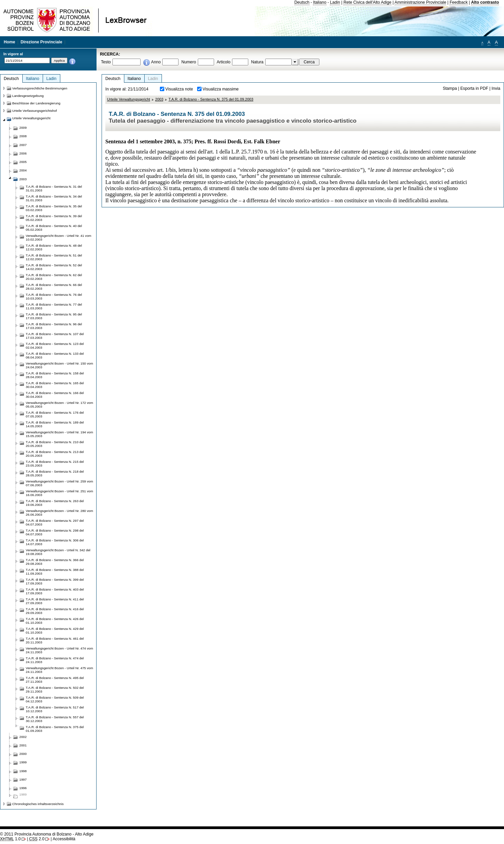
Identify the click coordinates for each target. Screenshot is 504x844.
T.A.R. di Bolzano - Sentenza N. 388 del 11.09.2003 (55, 572)
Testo (106, 62)
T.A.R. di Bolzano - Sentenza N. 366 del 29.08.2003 (55, 562)
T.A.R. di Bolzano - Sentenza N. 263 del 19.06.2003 (55, 503)
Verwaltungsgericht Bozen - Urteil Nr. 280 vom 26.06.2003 (59, 513)
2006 (23, 153)
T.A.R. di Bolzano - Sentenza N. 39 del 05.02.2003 (54, 218)
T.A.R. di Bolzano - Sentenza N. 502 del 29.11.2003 (55, 689)
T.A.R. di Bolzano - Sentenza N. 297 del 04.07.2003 (55, 522)
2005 (23, 162)
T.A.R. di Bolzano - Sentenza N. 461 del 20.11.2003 (55, 640)
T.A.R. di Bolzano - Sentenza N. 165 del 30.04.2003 (55, 385)
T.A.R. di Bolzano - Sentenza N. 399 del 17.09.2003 (55, 581)
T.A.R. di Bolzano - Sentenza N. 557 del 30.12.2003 (55, 719)
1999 (23, 762)
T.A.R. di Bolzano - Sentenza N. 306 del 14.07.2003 (55, 542)
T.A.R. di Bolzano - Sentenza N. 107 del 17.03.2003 (55, 336)
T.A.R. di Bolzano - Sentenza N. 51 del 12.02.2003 (54, 257)
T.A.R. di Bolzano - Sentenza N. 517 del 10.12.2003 (55, 709)
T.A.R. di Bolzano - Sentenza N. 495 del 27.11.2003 (55, 680)
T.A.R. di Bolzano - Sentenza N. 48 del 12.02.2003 (54, 247)
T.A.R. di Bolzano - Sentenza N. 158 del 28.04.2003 (55, 375)
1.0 (10, 839)
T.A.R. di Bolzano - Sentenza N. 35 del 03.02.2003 (54, 208)
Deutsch (302, 2)
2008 (23, 136)
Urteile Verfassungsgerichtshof (35, 111)
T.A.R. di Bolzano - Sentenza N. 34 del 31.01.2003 (54, 198)
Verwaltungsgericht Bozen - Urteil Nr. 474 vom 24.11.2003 (59, 650)
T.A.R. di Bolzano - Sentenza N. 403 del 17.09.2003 (55, 591)
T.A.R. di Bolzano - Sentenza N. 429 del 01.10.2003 (55, 631)
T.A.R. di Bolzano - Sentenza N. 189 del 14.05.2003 (55, 424)
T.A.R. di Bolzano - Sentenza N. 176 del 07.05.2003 (55, 414)
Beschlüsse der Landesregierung (36, 103)
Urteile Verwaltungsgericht (129, 99)
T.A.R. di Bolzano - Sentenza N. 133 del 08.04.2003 (55, 355)
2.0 (37, 839)
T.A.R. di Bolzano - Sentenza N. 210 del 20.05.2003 (55, 444)
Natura (257, 62)
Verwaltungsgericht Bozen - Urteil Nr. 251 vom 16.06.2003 (59, 493)
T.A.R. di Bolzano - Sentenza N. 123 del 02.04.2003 (55, 346)
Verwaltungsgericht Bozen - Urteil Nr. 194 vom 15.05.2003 (59, 434)
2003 (159, 99)
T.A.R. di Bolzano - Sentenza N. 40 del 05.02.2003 (54, 228)
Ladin (335, 2)
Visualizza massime (221, 89)
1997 (23, 779)
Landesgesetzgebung (28, 96)
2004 (23, 170)
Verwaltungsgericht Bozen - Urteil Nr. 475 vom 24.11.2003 (59, 670)
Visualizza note (179, 89)
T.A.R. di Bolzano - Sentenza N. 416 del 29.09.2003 (55, 611)
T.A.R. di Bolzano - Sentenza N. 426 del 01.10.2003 (55, 621)
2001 (23, 745)
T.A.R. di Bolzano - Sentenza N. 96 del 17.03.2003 (54, 326)
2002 (23, 737)
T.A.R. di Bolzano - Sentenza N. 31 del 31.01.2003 (54, 188)
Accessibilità (64, 839)
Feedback (458, 2)
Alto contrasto (485, 2)
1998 (23, 771)
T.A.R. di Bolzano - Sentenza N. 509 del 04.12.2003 (55, 699)
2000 (23, 754)
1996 (23, 788)
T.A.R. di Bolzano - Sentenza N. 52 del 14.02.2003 (54, 267)
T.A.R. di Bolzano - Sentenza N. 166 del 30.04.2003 (55, 395)
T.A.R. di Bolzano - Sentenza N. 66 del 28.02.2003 (54, 287)
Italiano (320, 2)
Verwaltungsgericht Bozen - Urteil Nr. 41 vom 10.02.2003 (58, 238)
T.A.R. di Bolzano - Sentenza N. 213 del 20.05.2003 (55, 454)
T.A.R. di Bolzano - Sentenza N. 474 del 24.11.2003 (55, 660)
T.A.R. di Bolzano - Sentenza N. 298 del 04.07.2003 (55, 532)
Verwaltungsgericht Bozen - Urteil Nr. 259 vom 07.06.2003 (59, 483)
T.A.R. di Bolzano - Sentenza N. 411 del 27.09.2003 (55, 601)
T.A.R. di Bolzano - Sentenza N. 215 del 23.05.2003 (55, 464)
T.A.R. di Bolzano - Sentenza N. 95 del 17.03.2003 (54, 316)
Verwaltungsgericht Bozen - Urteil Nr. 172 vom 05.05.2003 (59, 405)
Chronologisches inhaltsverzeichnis (38, 804)
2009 (23, 128)
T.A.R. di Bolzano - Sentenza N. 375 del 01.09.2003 (211, 99)
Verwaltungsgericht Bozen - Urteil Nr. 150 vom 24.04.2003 (59, 365)
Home (9, 42)
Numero (188, 62)
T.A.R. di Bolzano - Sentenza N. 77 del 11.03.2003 (54, 306)
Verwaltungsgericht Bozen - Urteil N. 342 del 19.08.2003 (58, 552)
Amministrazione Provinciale (421, 2)
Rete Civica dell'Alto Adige (367, 2)
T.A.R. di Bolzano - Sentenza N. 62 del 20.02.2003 (54, 277)
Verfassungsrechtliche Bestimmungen (40, 88)
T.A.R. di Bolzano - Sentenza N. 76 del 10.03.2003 (54, 296)
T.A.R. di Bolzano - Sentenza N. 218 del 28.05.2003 (55, 473)
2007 (23, 145)
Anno (156, 62)
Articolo (224, 62)
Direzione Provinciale (41, 42)
